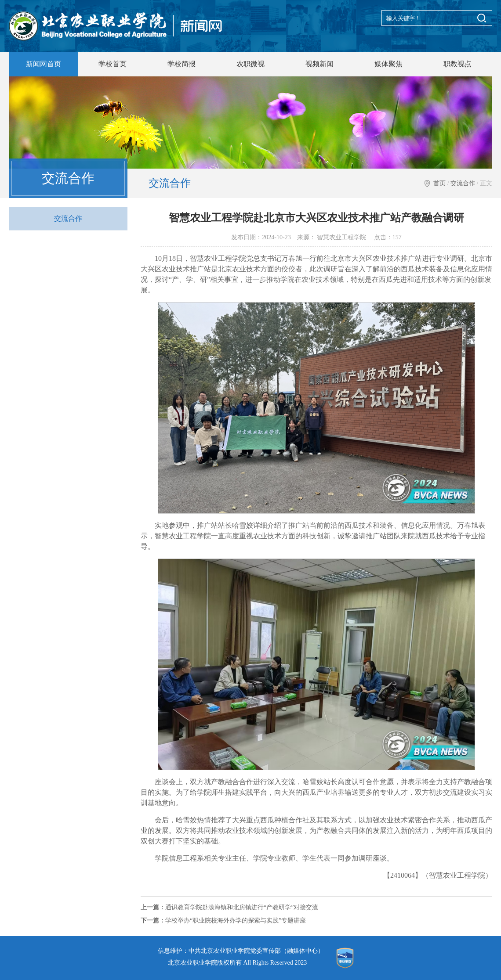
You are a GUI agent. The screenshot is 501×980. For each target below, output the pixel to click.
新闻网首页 (44, 64)
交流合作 (463, 183)
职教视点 (457, 64)
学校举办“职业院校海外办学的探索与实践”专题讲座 (223, 921)
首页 (439, 183)
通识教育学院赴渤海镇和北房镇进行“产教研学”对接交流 (229, 907)
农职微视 (250, 64)
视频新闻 (319, 64)
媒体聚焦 (388, 64)
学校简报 (182, 64)
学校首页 (113, 64)
